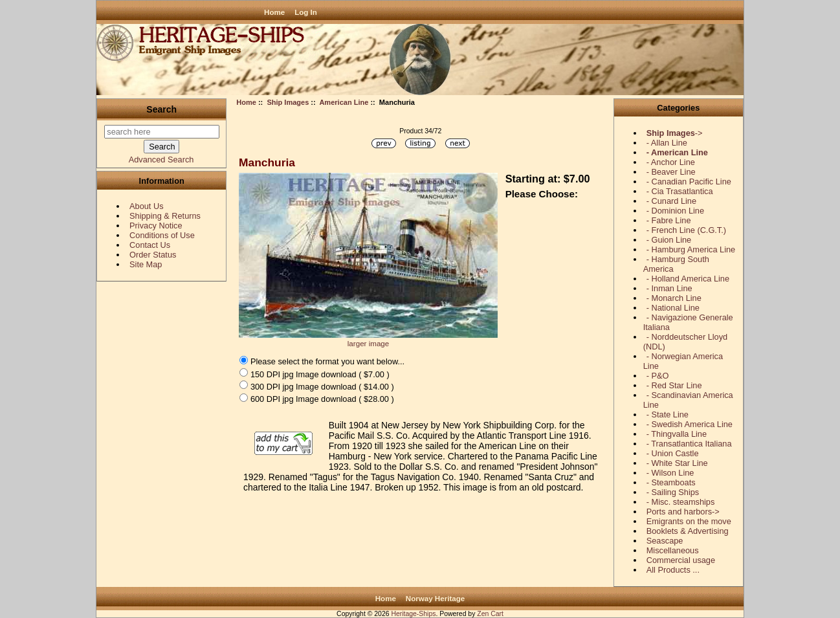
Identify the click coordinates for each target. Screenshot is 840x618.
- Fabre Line (669, 220)
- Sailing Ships (673, 492)
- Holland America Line (688, 279)
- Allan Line (667, 143)
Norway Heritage (436, 598)
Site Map (146, 264)
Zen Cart (490, 614)
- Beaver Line (671, 172)
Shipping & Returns (165, 216)
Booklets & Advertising (688, 531)
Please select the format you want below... (327, 361)
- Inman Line (669, 288)
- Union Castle (673, 453)
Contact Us (150, 245)
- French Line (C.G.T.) (686, 230)
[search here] (162, 132)
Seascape (665, 541)
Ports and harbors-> (683, 512)
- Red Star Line (674, 385)
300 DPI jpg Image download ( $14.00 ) (322, 386)
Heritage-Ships (413, 614)
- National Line (673, 308)
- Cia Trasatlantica (680, 191)
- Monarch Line (674, 298)
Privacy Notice (156, 226)
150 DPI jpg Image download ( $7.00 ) (320, 374)
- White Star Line (677, 463)
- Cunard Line (671, 201)
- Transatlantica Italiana (689, 444)
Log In (306, 12)
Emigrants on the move (689, 521)
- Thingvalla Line (677, 434)
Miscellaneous (673, 550)
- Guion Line (669, 240)
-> (675, 133)
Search (161, 109)
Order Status (153, 255)
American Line (344, 102)
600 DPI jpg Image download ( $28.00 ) (322, 399)
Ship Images (288, 102)
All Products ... (673, 570)
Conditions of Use (162, 235)
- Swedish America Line (690, 424)
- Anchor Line (671, 162)
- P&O (658, 376)
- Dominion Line (675, 211)
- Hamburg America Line (691, 249)
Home (274, 12)
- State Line (668, 414)
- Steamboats (671, 482)
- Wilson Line (670, 473)
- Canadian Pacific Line (689, 182)
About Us (146, 206)
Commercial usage (681, 560)
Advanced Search (161, 160)
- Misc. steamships (681, 502)
